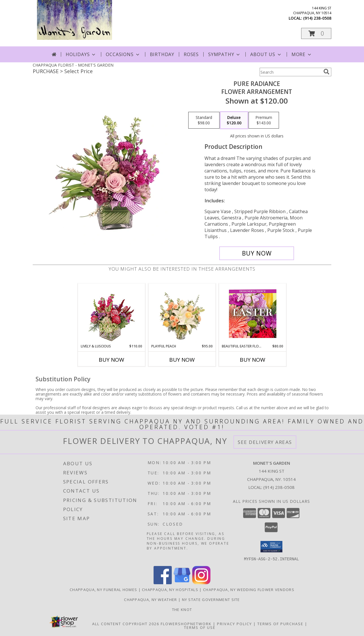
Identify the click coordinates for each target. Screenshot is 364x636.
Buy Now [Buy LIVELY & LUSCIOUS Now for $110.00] (111, 360)
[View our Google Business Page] (182, 582)
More (302, 54)
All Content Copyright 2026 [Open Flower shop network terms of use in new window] (126, 623)
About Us (266, 54)
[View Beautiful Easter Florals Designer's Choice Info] (253, 314)
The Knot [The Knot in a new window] (182, 609)
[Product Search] (290, 72)
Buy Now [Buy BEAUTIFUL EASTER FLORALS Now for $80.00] (253, 360)
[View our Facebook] (163, 582)
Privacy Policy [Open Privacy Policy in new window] (234, 623)
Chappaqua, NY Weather (150, 599)
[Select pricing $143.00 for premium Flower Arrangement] (264, 120)
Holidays (81, 54)
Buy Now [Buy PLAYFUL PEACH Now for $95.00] (182, 360)
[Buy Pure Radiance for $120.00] (257, 253)
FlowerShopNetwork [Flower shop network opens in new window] (186, 623)
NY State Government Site (211, 599)
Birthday (162, 54)
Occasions (123, 54)
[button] (316, 33)
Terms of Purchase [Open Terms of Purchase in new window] (280, 623)
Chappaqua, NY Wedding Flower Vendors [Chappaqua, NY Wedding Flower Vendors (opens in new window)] (249, 589)
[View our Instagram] (201, 582)
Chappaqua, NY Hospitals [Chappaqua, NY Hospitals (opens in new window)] (170, 589)
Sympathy (225, 54)
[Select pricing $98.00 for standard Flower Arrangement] (204, 120)
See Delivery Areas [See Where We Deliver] (265, 442)
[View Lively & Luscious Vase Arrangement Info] (112, 314)
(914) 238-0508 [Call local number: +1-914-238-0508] (317, 18)
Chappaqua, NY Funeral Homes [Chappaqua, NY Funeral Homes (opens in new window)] (103, 589)
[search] (326, 72)
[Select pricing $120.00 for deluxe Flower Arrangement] (234, 120)
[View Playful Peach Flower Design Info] (182, 314)
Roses (191, 54)
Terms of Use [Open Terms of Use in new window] (200, 627)
